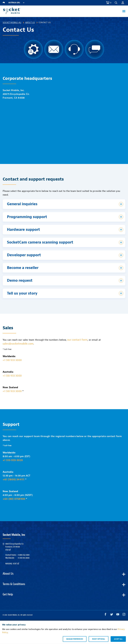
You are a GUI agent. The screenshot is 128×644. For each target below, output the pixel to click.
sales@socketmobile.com (18, 344)
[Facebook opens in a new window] (105, 615)
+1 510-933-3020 (13, 460)
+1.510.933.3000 (23, 558)
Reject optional (99, 639)
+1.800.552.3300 (23, 555)
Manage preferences (75, 639)
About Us (30, 23)
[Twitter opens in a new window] (112, 615)
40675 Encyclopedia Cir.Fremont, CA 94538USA (15, 547)
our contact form (77, 340)
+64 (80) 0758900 (14, 499)
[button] (116, 3)
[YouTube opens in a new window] (118, 615)
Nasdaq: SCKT (12, 564)
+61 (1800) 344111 (14, 479)
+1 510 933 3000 (12, 360)
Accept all (118, 639)
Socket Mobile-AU (12, 23)
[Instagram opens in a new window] (124, 615)
